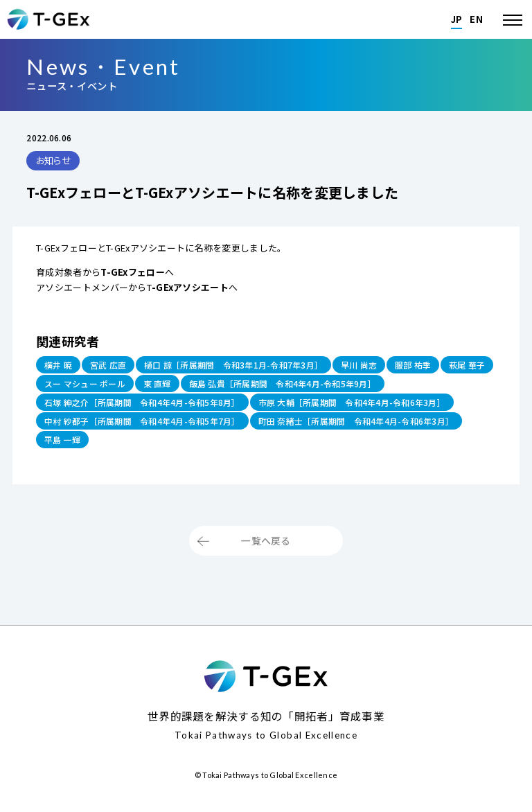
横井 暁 (61, 365)
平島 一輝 (299, 449)
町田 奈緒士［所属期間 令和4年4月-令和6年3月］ (152, 449)
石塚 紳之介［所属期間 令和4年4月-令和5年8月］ (152, 408)
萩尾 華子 (65, 386)
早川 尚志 (389, 365)
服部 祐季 (447, 365)
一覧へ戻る (266, 554)
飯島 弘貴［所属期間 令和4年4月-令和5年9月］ (364, 386)
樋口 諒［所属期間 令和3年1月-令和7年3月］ (252, 365)
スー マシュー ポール (148, 386)
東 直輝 (227, 386)
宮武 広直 (114, 365)
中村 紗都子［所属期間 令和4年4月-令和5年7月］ (152, 429)
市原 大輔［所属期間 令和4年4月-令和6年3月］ (381, 408)
